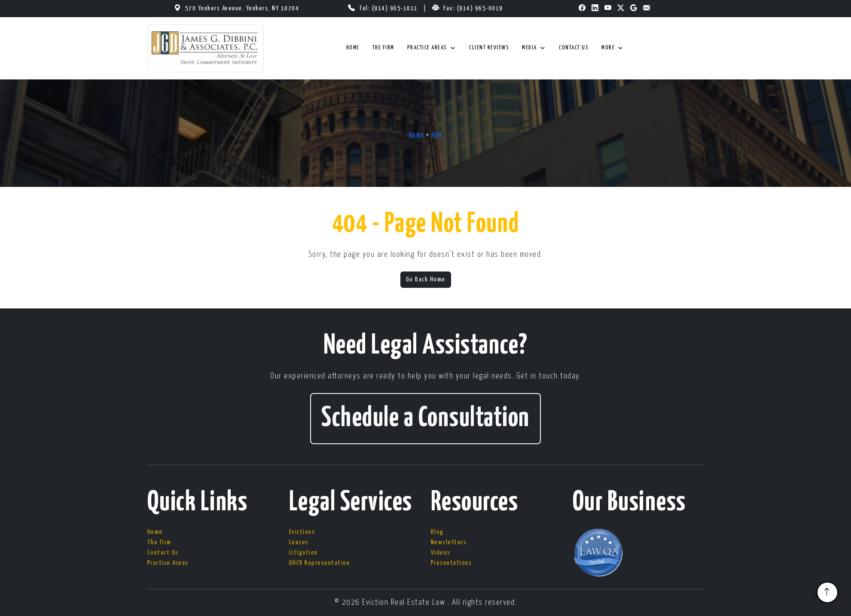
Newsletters (449, 542)
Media (534, 48)
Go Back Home (426, 279)
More (613, 48)
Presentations (451, 563)
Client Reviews (489, 48)
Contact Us (574, 48)
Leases (299, 542)
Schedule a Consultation (425, 418)
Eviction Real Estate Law (405, 602)
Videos (441, 553)
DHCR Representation (320, 563)
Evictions (302, 532)
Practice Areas (432, 48)
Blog (437, 532)
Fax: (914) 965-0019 (473, 8)
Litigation (303, 553)
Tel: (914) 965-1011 (389, 8)
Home (353, 48)
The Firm (383, 48)
